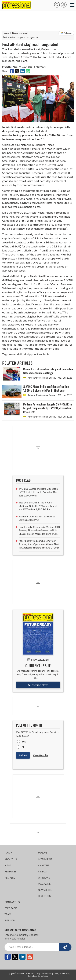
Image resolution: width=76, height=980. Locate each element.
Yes (24, 741)
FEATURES (10, 871)
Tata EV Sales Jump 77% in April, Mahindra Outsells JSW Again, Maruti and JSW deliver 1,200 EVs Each (38, 506)
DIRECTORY (45, 896)
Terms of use (46, 973)
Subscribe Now (38, 685)
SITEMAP (10, 920)
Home (6, 33)
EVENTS (42, 853)
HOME (8, 853)
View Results (41, 755)
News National (20, 33)
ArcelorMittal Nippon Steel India (29, 354)
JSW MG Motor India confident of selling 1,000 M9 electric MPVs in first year (46, 389)
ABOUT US (11, 859)
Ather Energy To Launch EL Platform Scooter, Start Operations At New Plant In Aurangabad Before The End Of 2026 (39, 544)
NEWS (8, 865)
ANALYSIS (44, 865)
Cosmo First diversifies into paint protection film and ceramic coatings (48, 371)
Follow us (66, 33)
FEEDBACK (11, 908)
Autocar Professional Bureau (40, 378)
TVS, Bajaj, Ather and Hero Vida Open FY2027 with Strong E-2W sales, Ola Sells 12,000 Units (38, 492)
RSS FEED (10, 878)
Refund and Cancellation (38, 976)
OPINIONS (44, 878)
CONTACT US (12, 902)
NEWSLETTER (46, 890)
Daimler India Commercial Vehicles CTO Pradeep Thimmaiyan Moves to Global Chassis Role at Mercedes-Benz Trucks (39, 530)
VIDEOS (42, 871)
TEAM (8, 914)
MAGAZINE (44, 884)
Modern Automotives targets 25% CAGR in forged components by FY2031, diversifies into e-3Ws (48, 408)
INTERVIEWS (45, 859)
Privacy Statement (61, 973)
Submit (23, 755)
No (23, 747)
